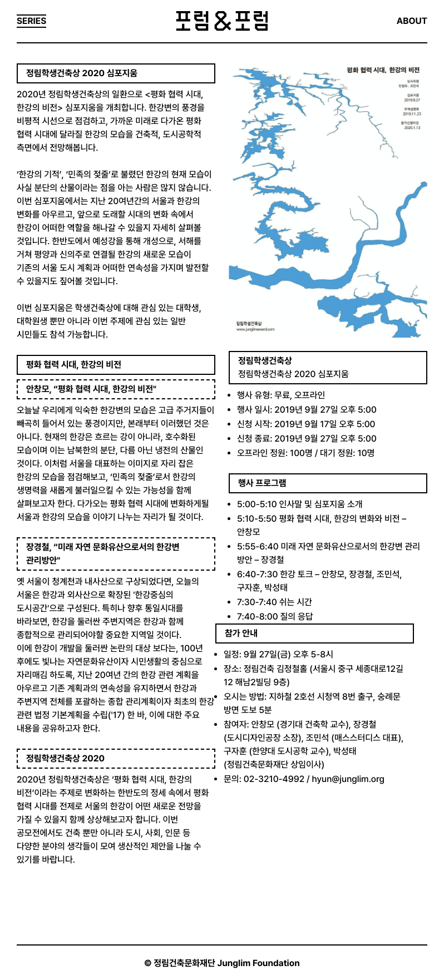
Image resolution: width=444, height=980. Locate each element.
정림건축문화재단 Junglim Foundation (227, 963)
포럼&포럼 (222, 21)
